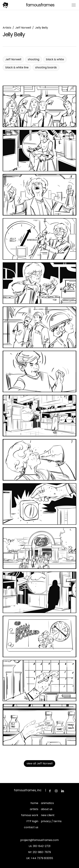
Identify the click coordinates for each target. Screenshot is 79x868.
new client (48, 815)
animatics (47, 803)
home (34, 803)
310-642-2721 (42, 846)
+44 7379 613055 (42, 858)
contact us (31, 827)
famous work (30, 815)
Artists (7, 28)
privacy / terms (51, 821)
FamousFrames (40, 5)
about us (47, 809)
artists (34, 809)
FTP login (32, 821)
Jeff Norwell (23, 28)
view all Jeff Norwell (39, 763)
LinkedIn (63, 791)
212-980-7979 (42, 852)
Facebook (50, 791)
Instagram (56, 791)
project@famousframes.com (39, 840)
